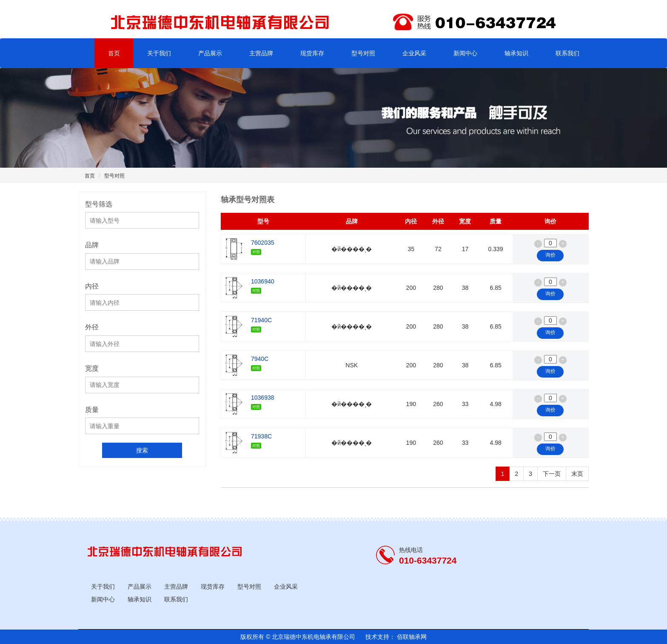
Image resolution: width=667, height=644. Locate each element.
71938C (261, 441)
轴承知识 (516, 53)
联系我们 (567, 53)
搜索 (142, 450)
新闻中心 (465, 53)
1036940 (263, 286)
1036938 (263, 402)
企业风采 (414, 53)
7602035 (263, 247)
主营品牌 (261, 53)
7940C (260, 363)
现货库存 (312, 53)
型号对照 (363, 53)
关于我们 (159, 53)
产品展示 (210, 53)
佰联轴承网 (411, 637)
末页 (577, 474)
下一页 (552, 474)
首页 (114, 53)
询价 (550, 255)
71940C (261, 325)
